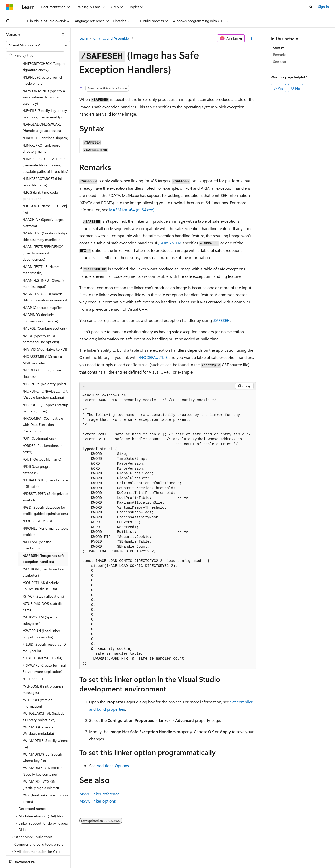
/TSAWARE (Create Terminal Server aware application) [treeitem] (44, 638)
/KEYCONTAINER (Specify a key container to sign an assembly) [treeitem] (44, 67)
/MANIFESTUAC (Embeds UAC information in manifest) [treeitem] (45, 267)
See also (280, 61)
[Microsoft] (9, 7)
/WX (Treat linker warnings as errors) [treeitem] (45, 768)
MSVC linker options (98, 801)
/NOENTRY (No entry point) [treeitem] (44, 354)
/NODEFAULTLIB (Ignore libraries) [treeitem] (42, 343)
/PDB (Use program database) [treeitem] (38, 440)
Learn (84, 38)
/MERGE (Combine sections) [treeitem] (45, 298)
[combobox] (38, 45)
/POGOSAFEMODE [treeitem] (38, 491)
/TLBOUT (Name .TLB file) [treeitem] (42, 628)
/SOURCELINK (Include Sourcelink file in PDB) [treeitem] (41, 556)
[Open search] (311, 7)
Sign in (323, 7)
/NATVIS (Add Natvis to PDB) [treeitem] (45, 319)
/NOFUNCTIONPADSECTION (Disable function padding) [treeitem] (45, 364)
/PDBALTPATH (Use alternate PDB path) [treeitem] (45, 453)
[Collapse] (63, 34)
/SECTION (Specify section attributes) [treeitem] (43, 542)
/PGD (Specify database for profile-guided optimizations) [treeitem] (45, 480)
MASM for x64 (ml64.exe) (132, 210)
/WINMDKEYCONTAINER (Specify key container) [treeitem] (42, 741)
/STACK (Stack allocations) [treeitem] (43, 566)
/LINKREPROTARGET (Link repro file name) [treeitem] (43, 152)
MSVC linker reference (99, 794)
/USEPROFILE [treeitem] (33, 649)
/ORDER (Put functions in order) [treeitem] (42, 419)
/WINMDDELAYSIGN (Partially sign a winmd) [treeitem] (41, 755)
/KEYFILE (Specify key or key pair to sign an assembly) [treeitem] (45, 84)
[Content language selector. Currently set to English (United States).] (30, 861)
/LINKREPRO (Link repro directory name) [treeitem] (41, 118)
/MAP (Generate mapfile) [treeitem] (42, 277)
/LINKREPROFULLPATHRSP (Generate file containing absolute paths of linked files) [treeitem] (45, 135)
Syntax (279, 48)
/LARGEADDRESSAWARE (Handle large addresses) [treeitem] (42, 97)
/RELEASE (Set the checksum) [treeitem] (37, 515)
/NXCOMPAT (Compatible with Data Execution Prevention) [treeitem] (43, 395)
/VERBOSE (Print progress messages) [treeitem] (43, 659)
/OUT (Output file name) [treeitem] (42, 429)
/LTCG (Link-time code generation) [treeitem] (40, 165)
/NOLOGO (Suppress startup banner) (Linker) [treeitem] (45, 378)
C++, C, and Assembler (112, 38)
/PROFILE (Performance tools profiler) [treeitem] (45, 501)
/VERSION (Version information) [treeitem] (37, 673)
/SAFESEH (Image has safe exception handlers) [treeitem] (44, 529)
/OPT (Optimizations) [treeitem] (39, 408)
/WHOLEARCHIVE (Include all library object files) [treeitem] (44, 686)
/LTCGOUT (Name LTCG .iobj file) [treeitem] (45, 179)
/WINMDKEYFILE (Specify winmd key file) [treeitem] (43, 727)
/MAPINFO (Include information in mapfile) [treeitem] (40, 288)
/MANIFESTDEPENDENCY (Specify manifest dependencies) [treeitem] (43, 223)
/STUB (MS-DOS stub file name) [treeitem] (42, 577)
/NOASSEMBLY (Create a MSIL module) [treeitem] (42, 330)
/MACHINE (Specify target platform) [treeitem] (43, 193)
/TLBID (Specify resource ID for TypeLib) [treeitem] (44, 617)
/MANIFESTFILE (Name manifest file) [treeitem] (41, 240)
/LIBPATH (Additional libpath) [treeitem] (45, 108)
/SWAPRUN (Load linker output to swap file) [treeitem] (41, 604)
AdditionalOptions (113, 765)
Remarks (280, 55)
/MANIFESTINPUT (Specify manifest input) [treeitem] (43, 253)
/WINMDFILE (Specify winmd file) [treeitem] (45, 714)
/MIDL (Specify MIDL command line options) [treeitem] (41, 309)
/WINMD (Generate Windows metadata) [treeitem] (38, 700)
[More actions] (251, 39)
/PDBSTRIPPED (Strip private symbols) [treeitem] (45, 467)
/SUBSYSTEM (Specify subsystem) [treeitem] (40, 590)
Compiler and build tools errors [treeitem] (39, 814)
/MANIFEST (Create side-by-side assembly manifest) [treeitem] (45, 206)
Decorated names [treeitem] (32, 779)
